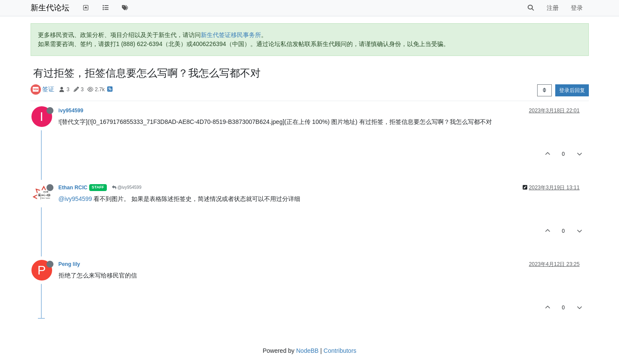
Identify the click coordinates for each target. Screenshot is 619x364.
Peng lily (69, 264)
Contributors (340, 351)
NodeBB (307, 351)
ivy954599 (71, 111)
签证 (48, 89)
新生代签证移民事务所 (231, 35)
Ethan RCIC (73, 188)
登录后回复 (572, 90)
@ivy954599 (127, 187)
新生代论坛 (50, 8)
